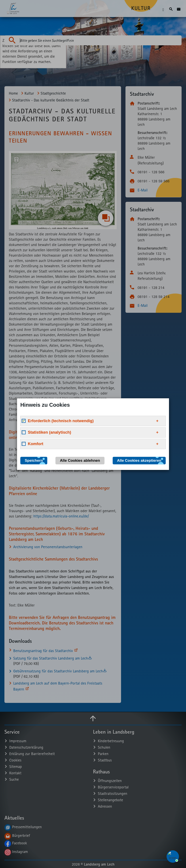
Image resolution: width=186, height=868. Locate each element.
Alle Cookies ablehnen (80, 460)
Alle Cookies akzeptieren (139, 460)
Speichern (34, 460)
